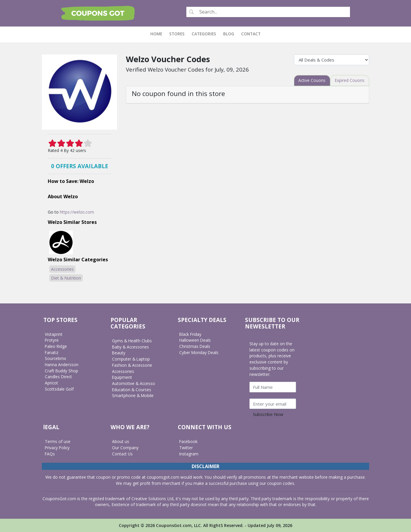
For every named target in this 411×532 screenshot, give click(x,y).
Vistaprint (54, 334)
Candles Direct (59, 377)
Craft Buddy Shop (62, 370)
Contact (251, 34)
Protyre (52, 340)
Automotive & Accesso (134, 383)
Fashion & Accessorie (133, 365)
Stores (177, 34)
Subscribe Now (268, 414)
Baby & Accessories (131, 347)
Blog (229, 34)
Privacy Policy (58, 447)
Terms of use (58, 441)
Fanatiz (52, 352)
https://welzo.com (77, 212)
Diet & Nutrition (66, 278)
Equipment (122, 377)
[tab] (311, 80)
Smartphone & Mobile (133, 395)
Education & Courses (132, 389)
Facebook (189, 441)
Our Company (125, 447)
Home (158, 34)
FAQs (50, 453)
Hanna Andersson (62, 365)
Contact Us (123, 453)
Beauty (119, 353)
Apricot (52, 383)
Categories (204, 34)
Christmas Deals (195, 346)
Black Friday (191, 334)
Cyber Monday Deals (199, 352)
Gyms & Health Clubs (132, 341)
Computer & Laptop (131, 359)
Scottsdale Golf (59, 389)
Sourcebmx (56, 358)
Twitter (186, 447)
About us (121, 441)
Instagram (189, 453)
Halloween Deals (195, 340)
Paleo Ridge (56, 346)
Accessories (62, 269)
